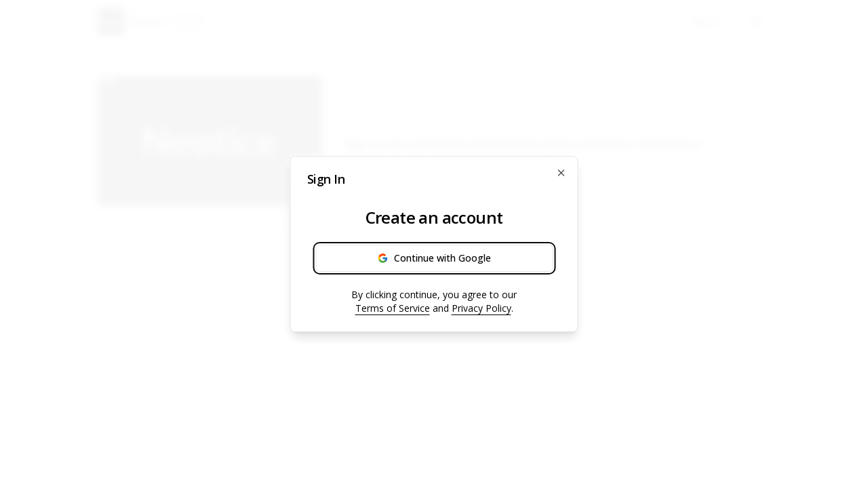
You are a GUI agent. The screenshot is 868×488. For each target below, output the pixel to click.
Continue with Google (434, 258)
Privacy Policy (481, 308)
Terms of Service (393, 308)
